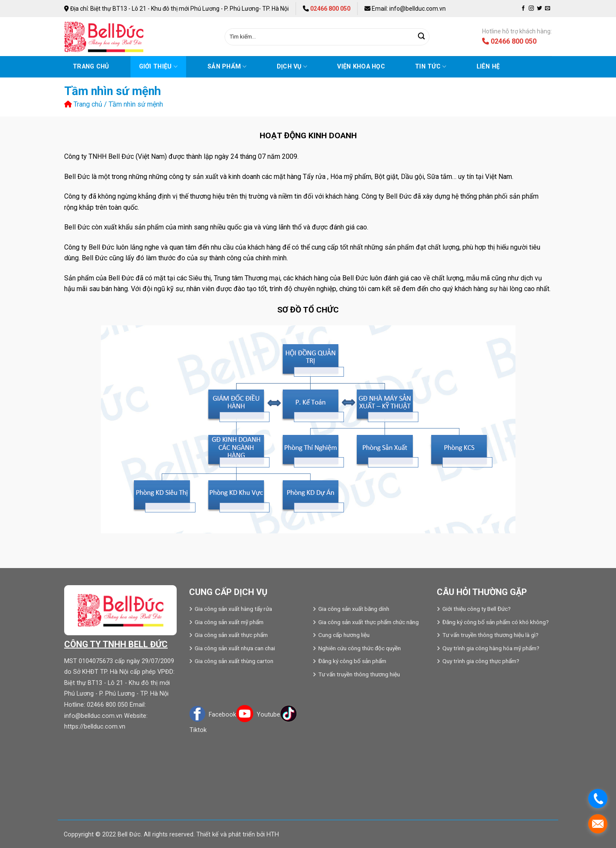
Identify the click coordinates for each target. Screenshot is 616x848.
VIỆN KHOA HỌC (361, 67)
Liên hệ (488, 67)
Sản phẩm (227, 67)
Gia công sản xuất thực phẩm (231, 635)
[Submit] (421, 37)
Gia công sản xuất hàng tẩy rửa (233, 609)
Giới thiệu (158, 67)
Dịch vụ (292, 67)
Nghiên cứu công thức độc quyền (360, 648)
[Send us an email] (548, 9)
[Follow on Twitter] (539, 9)
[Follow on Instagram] (531, 9)
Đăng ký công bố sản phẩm (352, 661)
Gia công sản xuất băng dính (354, 609)
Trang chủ (91, 67)
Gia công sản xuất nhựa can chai (235, 648)
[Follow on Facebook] (523, 9)
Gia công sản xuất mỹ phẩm (229, 622)
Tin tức (431, 67)
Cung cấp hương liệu (344, 635)
